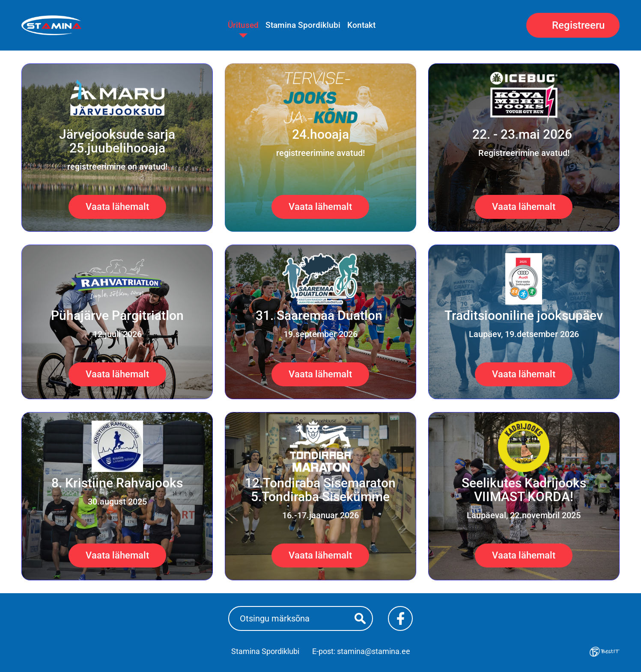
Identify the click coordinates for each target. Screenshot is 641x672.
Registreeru (578, 25)
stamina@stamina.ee (374, 651)
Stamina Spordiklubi (303, 25)
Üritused (243, 25)
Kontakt (361, 25)
